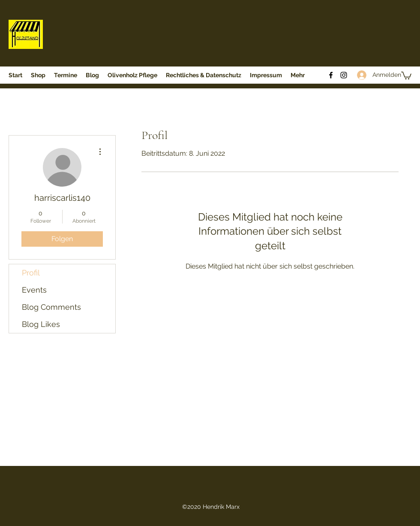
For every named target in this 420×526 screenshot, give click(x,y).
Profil (31, 273)
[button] (406, 75)
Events (34, 290)
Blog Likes (41, 324)
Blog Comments (51, 307)
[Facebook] (331, 75)
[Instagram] (344, 75)
